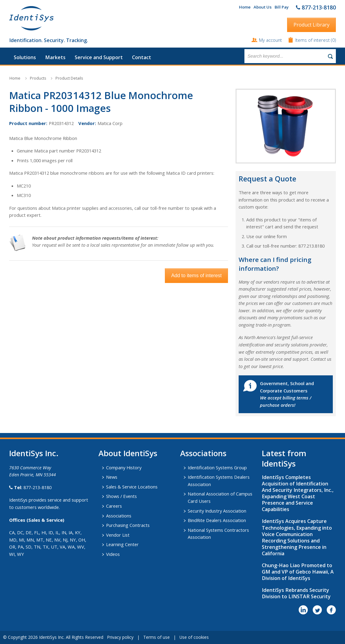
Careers (114, 506)
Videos (113, 554)
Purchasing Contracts (128, 525)
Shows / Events (121, 496)
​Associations (203, 453)
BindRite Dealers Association (217, 520)
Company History (124, 467)
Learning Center (122, 544)
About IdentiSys (128, 453)
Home (245, 7)
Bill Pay (282, 7)
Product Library (311, 25)
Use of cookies (194, 637)
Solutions (25, 57)
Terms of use (156, 637)
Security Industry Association (217, 511)
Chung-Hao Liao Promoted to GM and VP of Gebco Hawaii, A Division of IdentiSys (298, 572)
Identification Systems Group (217, 467)
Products (38, 78)
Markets (55, 57)
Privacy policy (120, 637)
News (112, 477)
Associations (119, 516)
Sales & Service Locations (132, 487)
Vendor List (118, 535)
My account (270, 40)
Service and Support (99, 57)
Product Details (69, 78)
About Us (263, 7)
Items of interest (313, 40)
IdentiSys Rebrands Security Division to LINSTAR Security (296, 593)
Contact (142, 57)
